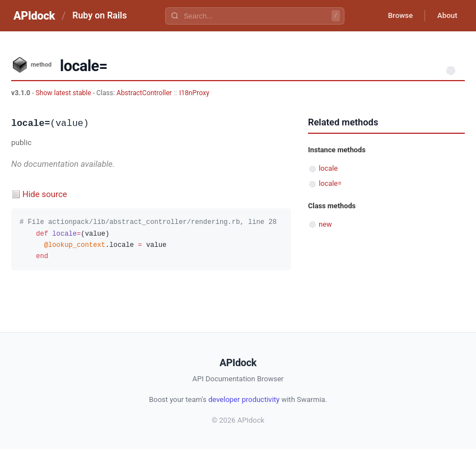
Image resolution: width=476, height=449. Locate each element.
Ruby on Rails (99, 15)
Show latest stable (64, 93)
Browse (395, 16)
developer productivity (244, 399)
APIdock (34, 16)
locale (328, 168)
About (445, 16)
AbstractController (144, 93)
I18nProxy (194, 93)
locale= (330, 183)
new (325, 224)
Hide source (45, 194)
